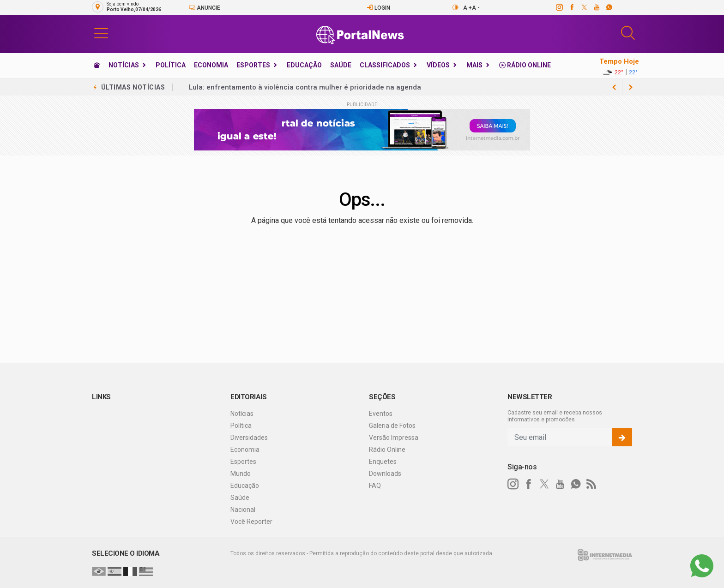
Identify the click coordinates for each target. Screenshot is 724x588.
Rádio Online (525, 65)
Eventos (381, 414)
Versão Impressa (394, 438)
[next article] (614, 87)
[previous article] (631, 87)
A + (468, 8)
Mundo (241, 474)
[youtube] (596, 7)
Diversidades (249, 438)
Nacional (243, 510)
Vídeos (438, 65)
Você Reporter (251, 522)
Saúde (341, 65)
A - (476, 8)
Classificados (385, 65)
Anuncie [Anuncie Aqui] (205, 8)
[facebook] (571, 7)
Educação (304, 65)
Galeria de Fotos (392, 426)
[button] (101, 33)
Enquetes (383, 462)
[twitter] (584, 7)
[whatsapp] (609, 7)
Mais (474, 65)
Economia (211, 65)
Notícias (124, 65)
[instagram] (559, 7)
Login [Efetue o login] (378, 8)
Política (171, 65)
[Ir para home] (97, 65)
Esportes (253, 65)
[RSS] (591, 484)
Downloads (385, 474)
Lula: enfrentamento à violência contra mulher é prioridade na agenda (305, 87)
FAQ (375, 486)
